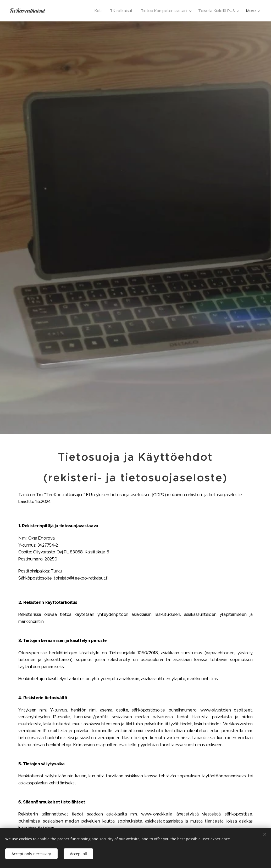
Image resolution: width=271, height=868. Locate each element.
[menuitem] (96, 11)
